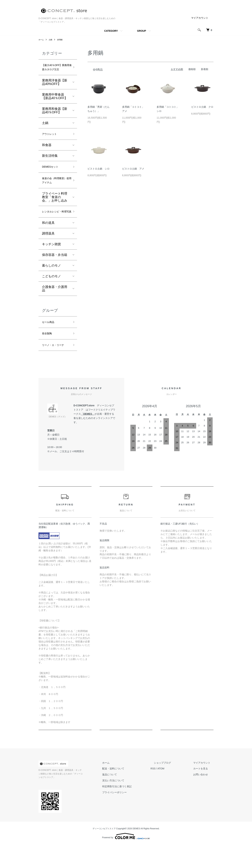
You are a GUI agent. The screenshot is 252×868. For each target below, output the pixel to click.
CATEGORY (111, 31)
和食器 (47, 154)
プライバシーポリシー (131, 819)
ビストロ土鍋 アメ (133, 169)
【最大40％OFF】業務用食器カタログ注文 (55, 71)
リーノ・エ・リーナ (55, 369)
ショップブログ (172, 790)
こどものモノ (51, 295)
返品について (126, 802)
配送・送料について (129, 796)
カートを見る (204, 796)
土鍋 (52, 40)
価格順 (192, 69)
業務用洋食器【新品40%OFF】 (55, 90)
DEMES (88, 441)
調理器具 (48, 252)
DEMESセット (52, 176)
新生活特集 (50, 164)
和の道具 (48, 241)
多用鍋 (62, 40)
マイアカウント (200, 18)
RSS (166, 796)
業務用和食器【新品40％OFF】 (55, 118)
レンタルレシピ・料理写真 (55, 227)
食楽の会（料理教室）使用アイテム (55, 191)
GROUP (141, 31)
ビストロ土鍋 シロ (99, 169)
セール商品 (50, 341)
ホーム (42, 40)
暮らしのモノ (51, 284)
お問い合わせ (204, 802)
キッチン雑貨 (51, 263)
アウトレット (51, 142)
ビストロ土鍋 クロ (202, 107)
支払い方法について (129, 808)
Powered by (126, 860)
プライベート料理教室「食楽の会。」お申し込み (55, 209)
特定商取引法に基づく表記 (133, 813)
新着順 (205, 69)
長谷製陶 (48, 354)
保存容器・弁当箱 (55, 273)
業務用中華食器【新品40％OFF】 (55, 104)
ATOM (174, 796)
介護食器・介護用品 (55, 307)
